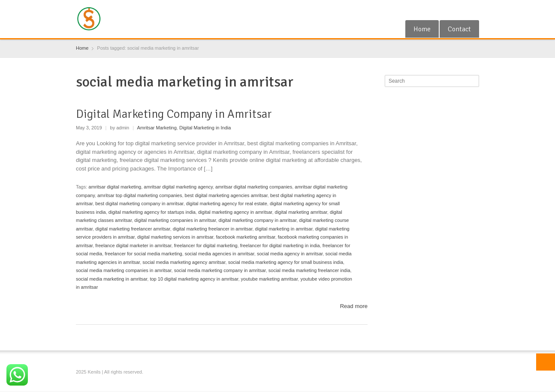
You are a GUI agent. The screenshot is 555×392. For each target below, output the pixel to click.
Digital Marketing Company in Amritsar (174, 114)
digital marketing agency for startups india (152, 212)
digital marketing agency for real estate (227, 203)
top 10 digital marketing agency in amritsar (194, 279)
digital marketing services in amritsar (175, 237)
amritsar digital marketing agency (178, 187)
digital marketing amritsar (301, 212)
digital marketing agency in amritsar (235, 212)
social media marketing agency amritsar (184, 262)
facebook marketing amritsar (245, 237)
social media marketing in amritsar (112, 279)
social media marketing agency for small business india (286, 262)
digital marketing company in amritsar (258, 220)
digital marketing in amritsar (284, 229)
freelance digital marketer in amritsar (133, 245)
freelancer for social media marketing (143, 254)
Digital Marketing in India (205, 128)
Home (422, 29)
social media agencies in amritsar (220, 254)
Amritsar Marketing (157, 128)
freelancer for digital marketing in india (280, 245)
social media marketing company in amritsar (220, 270)
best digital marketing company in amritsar (139, 203)
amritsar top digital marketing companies (140, 195)
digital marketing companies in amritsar (175, 220)
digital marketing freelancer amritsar (133, 229)
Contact (459, 29)
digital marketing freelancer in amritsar (213, 229)
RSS (460, 10)
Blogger (474, 10)
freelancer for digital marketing (206, 245)
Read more (354, 306)
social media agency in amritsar (290, 254)
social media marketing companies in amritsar (124, 270)
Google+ (446, 10)
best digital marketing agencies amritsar (226, 195)
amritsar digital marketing (115, 187)
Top (546, 362)
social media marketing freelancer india (309, 270)
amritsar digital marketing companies (254, 187)
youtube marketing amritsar (270, 279)
